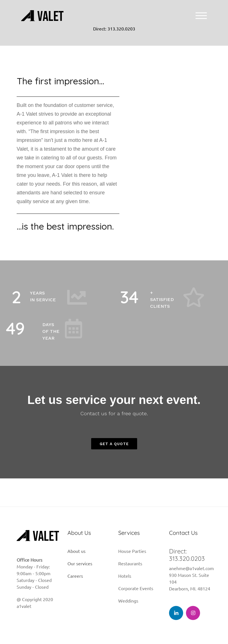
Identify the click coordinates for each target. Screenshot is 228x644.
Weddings (128, 601)
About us (76, 551)
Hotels (125, 576)
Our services (80, 563)
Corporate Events (136, 588)
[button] (114, 444)
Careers (75, 576)
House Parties (132, 551)
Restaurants (130, 563)
